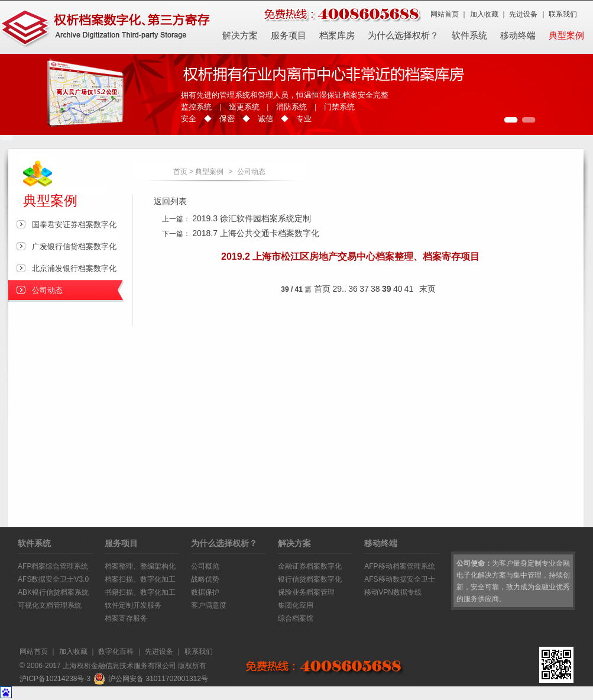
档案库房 (337, 36)
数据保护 (205, 592)
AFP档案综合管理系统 (53, 566)
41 (409, 289)
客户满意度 (209, 605)
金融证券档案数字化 (310, 566)
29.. (340, 289)
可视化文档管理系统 (50, 605)
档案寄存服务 (126, 618)
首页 (180, 172)
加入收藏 (484, 14)
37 (364, 289)
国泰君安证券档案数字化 (74, 225)
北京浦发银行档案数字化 (74, 268)
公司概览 (205, 566)
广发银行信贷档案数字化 (74, 246)
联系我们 (563, 14)
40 (398, 289)
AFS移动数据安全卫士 (399, 579)
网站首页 (445, 14)
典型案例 (566, 36)
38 (375, 289)
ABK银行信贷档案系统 (53, 592)
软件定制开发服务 (133, 605)
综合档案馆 (296, 618)
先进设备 (523, 14)
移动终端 (518, 36)
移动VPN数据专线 (393, 592)
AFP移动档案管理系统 (399, 566)
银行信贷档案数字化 (310, 579)
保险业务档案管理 (306, 592)
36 (353, 289)
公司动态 (251, 172)
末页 (427, 289)
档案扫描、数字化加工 (140, 579)
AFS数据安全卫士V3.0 (53, 579)
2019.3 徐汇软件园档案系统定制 (252, 218)
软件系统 (469, 36)
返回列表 (170, 201)
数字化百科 (116, 651)
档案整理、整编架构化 (140, 566)
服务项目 (289, 36)
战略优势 (205, 579)
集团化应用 (296, 605)
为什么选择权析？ (403, 36)
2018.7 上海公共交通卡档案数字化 (256, 233)
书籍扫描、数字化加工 (140, 592)
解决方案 (240, 36)
